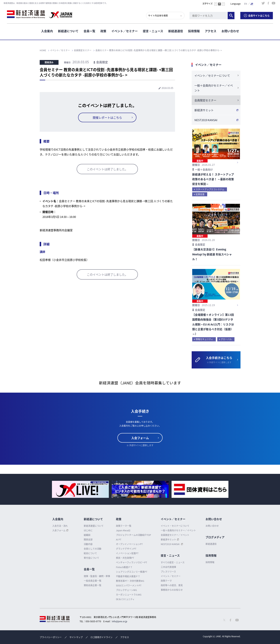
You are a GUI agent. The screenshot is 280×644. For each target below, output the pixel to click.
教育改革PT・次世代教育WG (130, 581)
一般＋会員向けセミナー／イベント (214, 88)
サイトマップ (76, 637)
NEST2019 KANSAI (206, 120)
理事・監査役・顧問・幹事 (97, 576)
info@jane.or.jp (120, 621)
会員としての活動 (93, 549)
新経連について (68, 31)
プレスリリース (168, 572)
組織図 (87, 535)
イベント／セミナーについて (212, 76)
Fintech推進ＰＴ (124, 567)
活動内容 (88, 544)
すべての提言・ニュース (173, 562)
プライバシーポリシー (51, 637)
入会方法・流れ (60, 526)
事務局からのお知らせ (172, 590)
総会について (90, 553)
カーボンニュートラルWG (129, 595)
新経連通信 (176, 31)
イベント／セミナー (125, 31)
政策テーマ (166, 581)
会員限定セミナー (205, 100)
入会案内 (47, 31)
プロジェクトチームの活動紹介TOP (134, 535)
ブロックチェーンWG (126, 590)
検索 (231, 16)
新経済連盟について (94, 526)
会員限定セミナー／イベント (175, 535)
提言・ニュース (153, 31)
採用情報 (194, 31)
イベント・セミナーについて (175, 526)
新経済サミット (204, 110)
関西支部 (88, 540)
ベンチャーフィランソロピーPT (131, 562)
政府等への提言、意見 (172, 585)
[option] (80, 489)
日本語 (252, 3)
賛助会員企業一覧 (93, 585)
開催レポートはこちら (107, 117)
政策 (103, 31)
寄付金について (91, 558)
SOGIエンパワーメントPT (129, 585)
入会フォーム (140, 438)
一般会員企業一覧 (93, 581)
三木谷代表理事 (168, 567)
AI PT (119, 540)
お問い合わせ (230, 31)
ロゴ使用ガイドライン (102, 637)
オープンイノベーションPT (129, 544)
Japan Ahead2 (123, 530)
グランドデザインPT (126, 549)
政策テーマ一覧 (124, 526)
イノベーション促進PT (127, 553)
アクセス (211, 31)
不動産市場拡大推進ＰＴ (128, 576)
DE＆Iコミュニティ (125, 599)
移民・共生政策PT (125, 558)
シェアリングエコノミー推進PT (132, 572)
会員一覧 (89, 31)
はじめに (88, 530)
